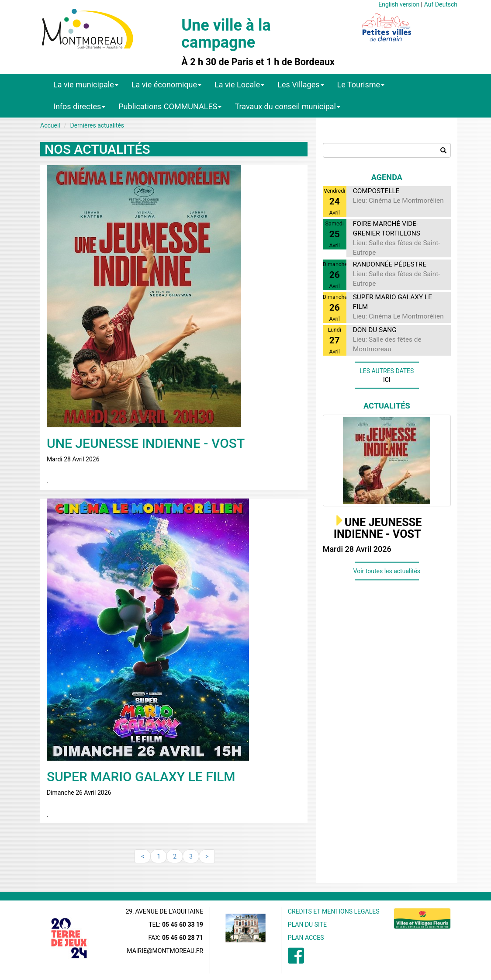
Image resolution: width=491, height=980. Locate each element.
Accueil (50, 125)
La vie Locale (239, 85)
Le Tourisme (361, 85)
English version (399, 4)
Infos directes (79, 106)
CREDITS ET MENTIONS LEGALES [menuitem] (334, 911)
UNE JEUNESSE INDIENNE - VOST (378, 528)
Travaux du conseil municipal (287, 106)
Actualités (387, 406)
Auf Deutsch (441, 4)
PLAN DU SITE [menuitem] (307, 925)
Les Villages (301, 85)
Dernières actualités (97, 125)
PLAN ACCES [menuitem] (306, 938)
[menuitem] (296, 960)
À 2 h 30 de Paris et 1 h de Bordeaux (258, 62)
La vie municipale (86, 85)
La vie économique (166, 85)
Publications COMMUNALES (170, 106)
